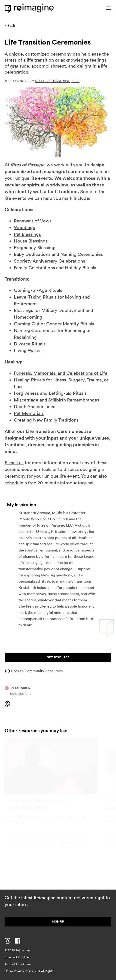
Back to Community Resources (34, 671)
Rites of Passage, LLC (57, 81)
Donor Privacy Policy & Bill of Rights (29, 971)
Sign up (58, 922)
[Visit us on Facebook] (18, 941)
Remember (20, 688)
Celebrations (21, 694)
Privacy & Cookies (17, 957)
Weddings (24, 228)
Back (11, 26)
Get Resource (58, 657)
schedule (14, 483)
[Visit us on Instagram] (7, 941)
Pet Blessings (27, 234)
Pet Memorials (29, 413)
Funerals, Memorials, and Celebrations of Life (61, 373)
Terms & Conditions (18, 964)
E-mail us (14, 463)
